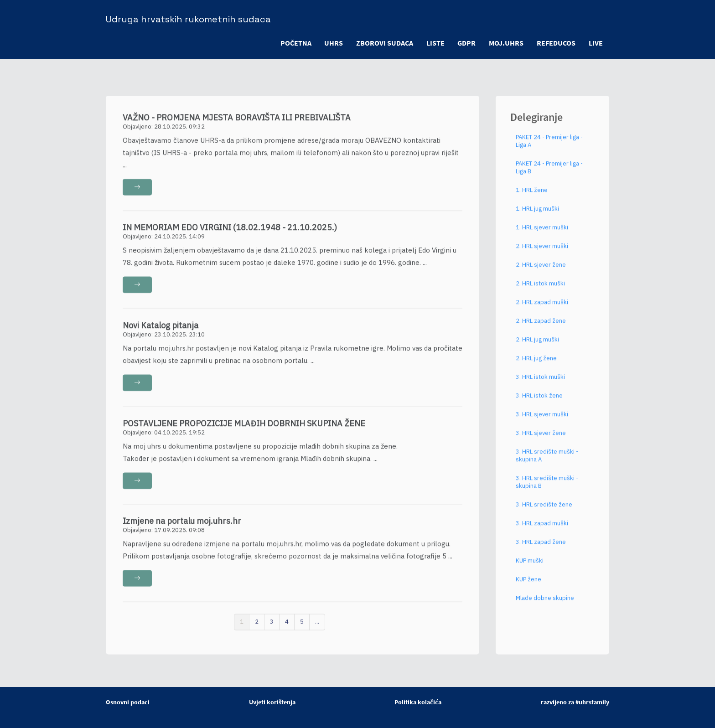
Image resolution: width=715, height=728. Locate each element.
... (317, 627)
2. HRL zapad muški (542, 308)
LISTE (433, 43)
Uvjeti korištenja (272, 702)
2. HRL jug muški (537, 345)
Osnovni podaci (128, 702)
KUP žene (528, 585)
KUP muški (530, 566)
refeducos (555, 43)
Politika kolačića (418, 702)
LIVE (595, 43)
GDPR (465, 43)
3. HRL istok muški (540, 383)
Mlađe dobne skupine (545, 604)
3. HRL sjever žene (541, 439)
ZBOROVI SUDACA (381, 43)
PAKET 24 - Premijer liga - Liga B (549, 173)
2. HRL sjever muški (542, 252)
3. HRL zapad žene (541, 548)
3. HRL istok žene (539, 401)
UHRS (330, 43)
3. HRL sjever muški (542, 420)
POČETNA (291, 43)
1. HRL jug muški (537, 214)
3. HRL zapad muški (542, 529)
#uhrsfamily (592, 702)
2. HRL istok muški (540, 289)
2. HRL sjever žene (541, 271)
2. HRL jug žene (536, 364)
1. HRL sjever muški (542, 233)
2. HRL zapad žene (541, 327)
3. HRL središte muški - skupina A (547, 461)
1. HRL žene (532, 196)
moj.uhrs (505, 43)
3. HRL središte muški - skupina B (547, 488)
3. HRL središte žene (544, 510)
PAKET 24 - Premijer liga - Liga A (549, 147)
